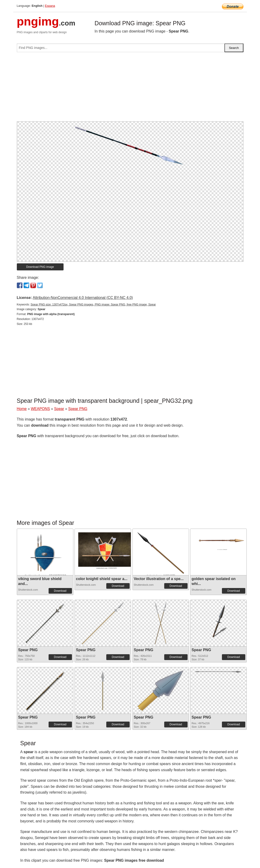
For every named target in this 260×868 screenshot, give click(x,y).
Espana (50, 6)
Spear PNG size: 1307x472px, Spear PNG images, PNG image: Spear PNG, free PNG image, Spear (93, 305)
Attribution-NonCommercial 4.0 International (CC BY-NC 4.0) (83, 298)
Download (60, 591)
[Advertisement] (130, 89)
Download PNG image (40, 267)
